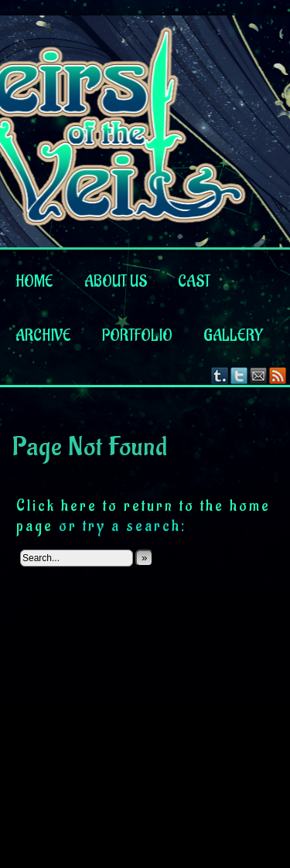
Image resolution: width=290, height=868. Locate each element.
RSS (278, 375)
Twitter (239, 375)
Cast (194, 282)
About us (116, 282)
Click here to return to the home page (143, 516)
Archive (43, 336)
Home (34, 282)
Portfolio (137, 336)
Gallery (233, 336)
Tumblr (220, 375)
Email (259, 375)
